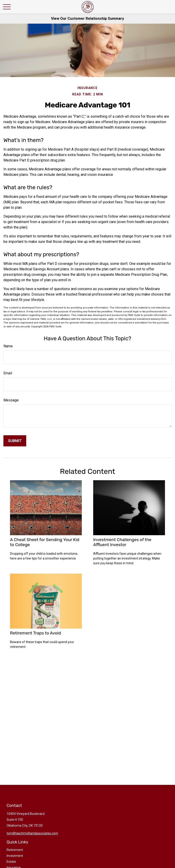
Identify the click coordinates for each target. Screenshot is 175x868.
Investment (15, 856)
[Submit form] (15, 441)
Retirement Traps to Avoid (35, 633)
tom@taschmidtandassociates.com (32, 833)
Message (11, 400)
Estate (11, 862)
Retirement (15, 850)
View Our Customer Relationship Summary (87, 19)
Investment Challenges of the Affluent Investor (122, 542)
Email (8, 373)
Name (8, 346)
